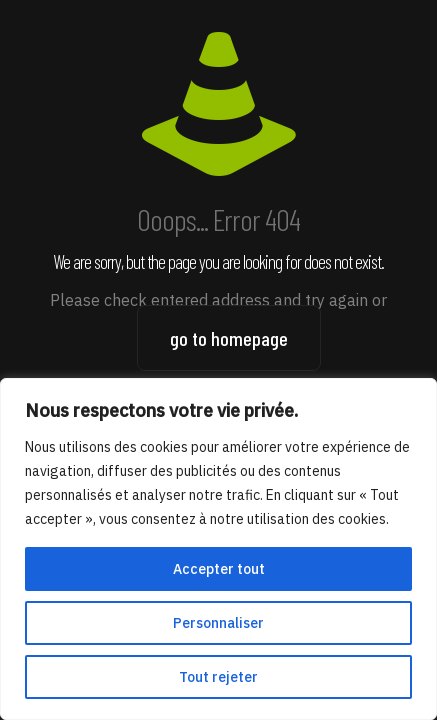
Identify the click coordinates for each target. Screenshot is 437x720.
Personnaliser (218, 623)
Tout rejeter (218, 677)
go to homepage (229, 338)
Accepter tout (219, 569)
